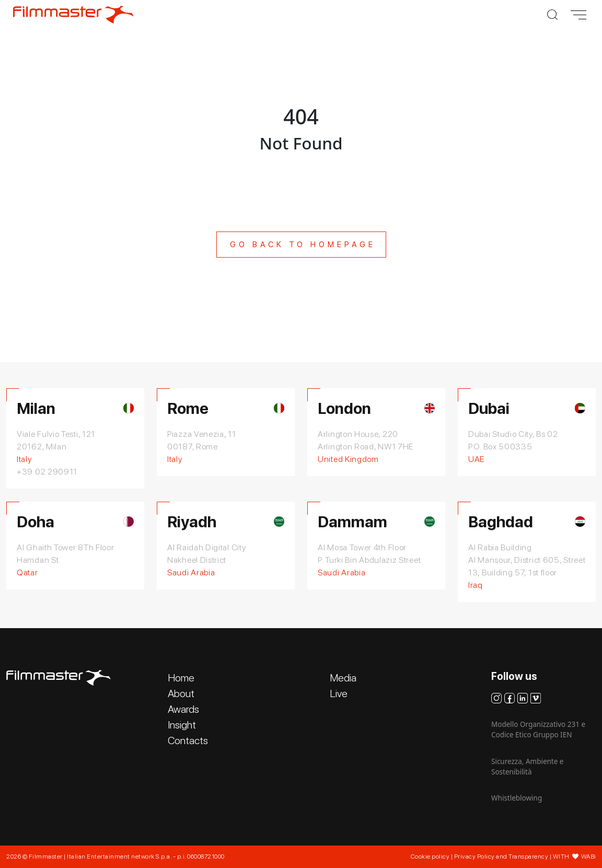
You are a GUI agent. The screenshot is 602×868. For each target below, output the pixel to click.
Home (181, 678)
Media (343, 678)
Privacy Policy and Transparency (501, 857)
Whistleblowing (517, 798)
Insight (182, 725)
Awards (183, 709)
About (181, 693)
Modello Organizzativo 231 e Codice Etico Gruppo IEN (538, 730)
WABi (589, 857)
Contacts (188, 740)
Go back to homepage (303, 245)
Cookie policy (430, 857)
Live (339, 693)
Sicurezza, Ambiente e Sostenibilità (528, 767)
